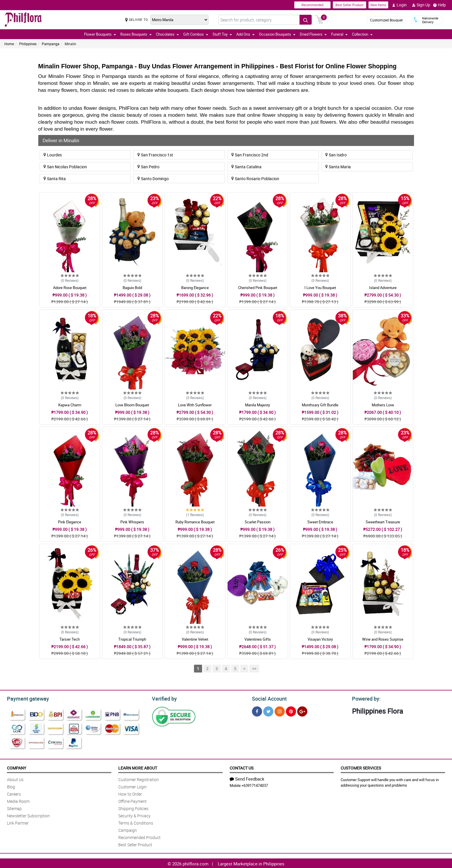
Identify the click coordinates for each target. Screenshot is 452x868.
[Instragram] (280, 711)
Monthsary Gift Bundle (320, 405)
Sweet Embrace (320, 522)
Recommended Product (139, 837)
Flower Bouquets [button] (100, 34)
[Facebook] (257, 711)
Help (440, 5)
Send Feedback (247, 778)
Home (9, 44)
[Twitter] (268, 711)
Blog (11, 786)
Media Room (18, 800)
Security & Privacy (134, 815)
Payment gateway (25, 698)
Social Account (268, 698)
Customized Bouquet (386, 20)
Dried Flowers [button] (313, 34)
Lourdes (53, 155)
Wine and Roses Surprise (383, 639)
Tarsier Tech (70, 639)
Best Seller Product (350, 5)
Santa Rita (55, 179)
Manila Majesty (257, 405)
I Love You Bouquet (320, 288)
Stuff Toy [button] (222, 34)
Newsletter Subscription (28, 815)
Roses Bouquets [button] (136, 34)
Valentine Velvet (195, 639)
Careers (14, 793)
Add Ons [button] (245, 34)
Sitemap (14, 808)
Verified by (164, 698)
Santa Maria (338, 167)
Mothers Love (383, 405)
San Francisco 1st (155, 155)
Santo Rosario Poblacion (255, 179)
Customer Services (361, 767)
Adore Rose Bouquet (70, 288)
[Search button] (306, 20)
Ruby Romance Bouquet (195, 522)
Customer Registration (139, 779)
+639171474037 (255, 785)
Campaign (128, 829)
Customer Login (132, 786)
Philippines (28, 44)
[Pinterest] (291, 711)
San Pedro (148, 167)
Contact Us (242, 767)
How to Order (130, 793)
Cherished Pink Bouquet (258, 288)
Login (399, 5)
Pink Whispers (132, 522)
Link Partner (18, 822)
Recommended (312, 5)
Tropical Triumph (132, 639)
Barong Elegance (195, 288)
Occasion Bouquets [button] (277, 34)
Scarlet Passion (258, 522)
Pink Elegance (70, 522)
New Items (378, 5)
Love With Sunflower (195, 405)
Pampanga (51, 44)
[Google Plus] (302, 711)
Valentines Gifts (258, 639)
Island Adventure (383, 288)
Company (17, 767)
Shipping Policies (133, 808)
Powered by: (365, 698)
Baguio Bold (132, 288)
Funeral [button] (339, 34)
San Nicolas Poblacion (65, 167)
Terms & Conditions (136, 822)
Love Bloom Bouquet (132, 405)
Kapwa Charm (70, 405)
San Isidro (336, 155)
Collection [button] (362, 34)
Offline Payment (132, 800)
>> (254, 669)
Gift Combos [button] (196, 34)
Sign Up (421, 5)
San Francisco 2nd (250, 155)
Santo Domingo (153, 179)
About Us (15, 779)
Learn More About (138, 767)
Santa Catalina (246, 167)
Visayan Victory (320, 639)
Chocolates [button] (167, 34)
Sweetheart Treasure (383, 522)
